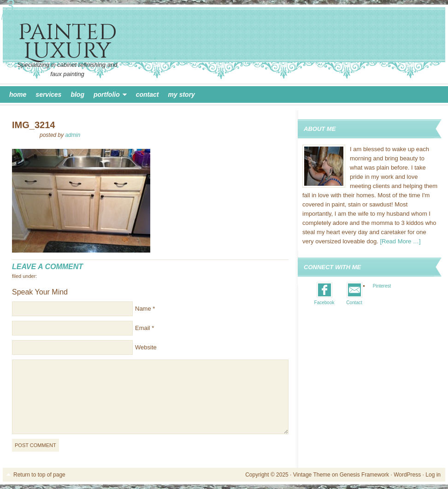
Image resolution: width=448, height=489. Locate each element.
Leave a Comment (47, 267)
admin (73, 135)
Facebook (324, 303)
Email (143, 328)
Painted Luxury (67, 42)
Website (146, 347)
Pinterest (382, 286)
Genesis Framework (364, 475)
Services (48, 94)
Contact (147, 94)
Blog (77, 94)
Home (18, 94)
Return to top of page (39, 475)
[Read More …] (400, 241)
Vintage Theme (312, 475)
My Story (182, 94)
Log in (433, 475)
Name (143, 309)
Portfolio (108, 96)
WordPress (407, 475)
